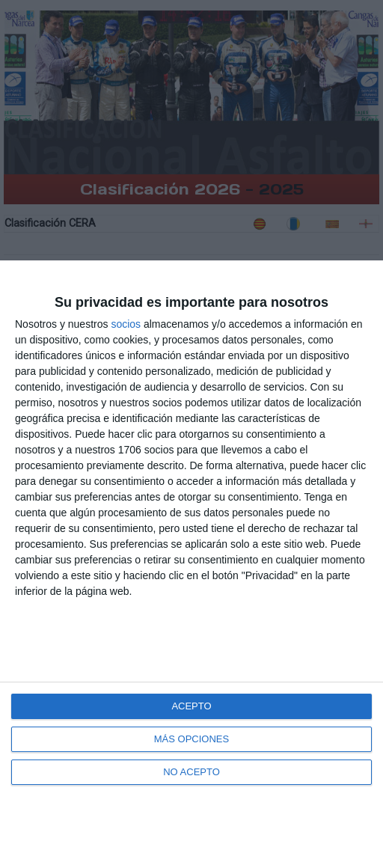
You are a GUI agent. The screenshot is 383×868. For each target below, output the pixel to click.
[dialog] (191, 564)
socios (126, 324)
